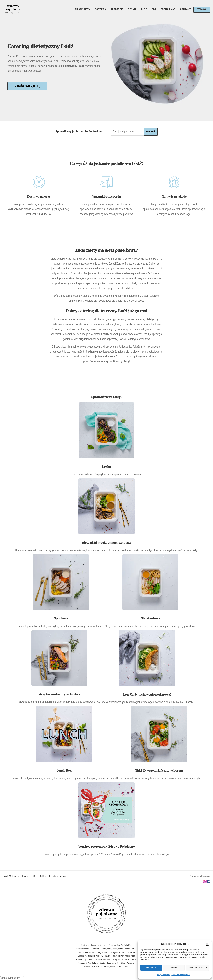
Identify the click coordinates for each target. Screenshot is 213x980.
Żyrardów (82, 963)
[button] (207, 944)
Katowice (95, 949)
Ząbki (134, 959)
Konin (112, 967)
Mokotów (128, 945)
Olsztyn (94, 952)
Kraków (88, 952)
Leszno (118, 967)
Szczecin (103, 949)
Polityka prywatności (58, 876)
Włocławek (106, 956)
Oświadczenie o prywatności (181, 975)
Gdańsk (81, 956)
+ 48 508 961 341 (39, 876)
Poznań (134, 949)
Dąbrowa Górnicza (99, 963)
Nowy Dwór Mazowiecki (122, 959)
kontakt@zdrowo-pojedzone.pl (16, 876)
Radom (115, 949)
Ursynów (120, 945)
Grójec (89, 963)
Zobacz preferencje (197, 968)
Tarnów (127, 949)
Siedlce (107, 967)
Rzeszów (81, 952)
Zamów (202, 9)
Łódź (109, 949)
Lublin (110, 952)
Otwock (79, 959)
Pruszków (93, 959)
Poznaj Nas (168, 9)
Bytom (116, 952)
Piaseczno (123, 952)
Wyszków (96, 967)
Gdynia (86, 959)
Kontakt (185, 9)
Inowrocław (112, 963)
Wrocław (87, 949)
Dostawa (100, 9)
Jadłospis (117, 9)
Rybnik (121, 949)
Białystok (131, 952)
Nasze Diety (83, 9)
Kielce (98, 956)
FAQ (154, 9)
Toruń (113, 956)
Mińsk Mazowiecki (105, 959)
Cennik (132, 9)
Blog (144, 9)
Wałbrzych (120, 956)
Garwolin (88, 967)
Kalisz (127, 956)
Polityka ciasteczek (164, 975)
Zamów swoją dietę (28, 86)
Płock (133, 956)
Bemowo (112, 945)
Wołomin (131, 963)
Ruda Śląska (122, 963)
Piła (101, 967)
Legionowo (102, 952)
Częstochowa (90, 956)
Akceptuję (151, 968)
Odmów (174, 968)
